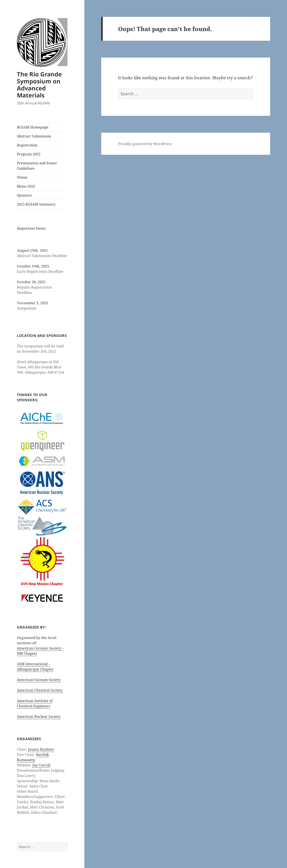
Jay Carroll (41, 765)
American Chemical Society (40, 690)
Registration (27, 145)
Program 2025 (29, 154)
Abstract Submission (34, 136)
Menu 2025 (26, 186)
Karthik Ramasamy (33, 757)
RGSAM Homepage (33, 127)
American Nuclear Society (39, 717)
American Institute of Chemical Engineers (35, 703)
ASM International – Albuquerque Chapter (35, 667)
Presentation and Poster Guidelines (37, 166)
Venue (22, 177)
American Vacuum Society (39, 680)
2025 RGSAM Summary (36, 204)
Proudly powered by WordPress (145, 144)
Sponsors (24, 195)
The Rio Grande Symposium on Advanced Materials (39, 85)
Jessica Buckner (41, 749)
